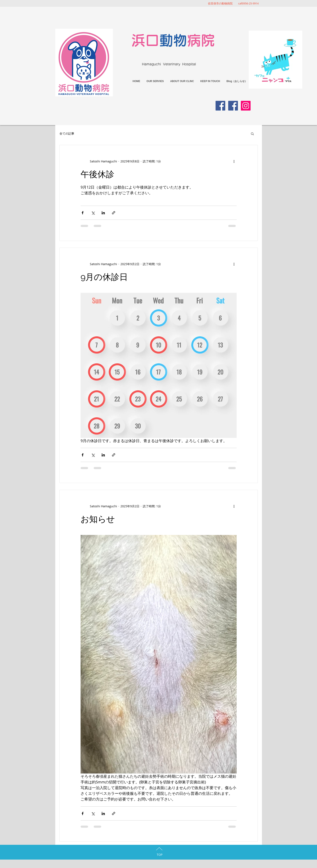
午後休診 (97, 174)
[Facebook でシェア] (83, 213)
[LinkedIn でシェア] (103, 213)
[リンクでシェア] (114, 213)
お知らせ (98, 519)
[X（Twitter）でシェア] (93, 213)
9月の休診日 (104, 277)
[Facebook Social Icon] (220, 106)
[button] (252, 134)
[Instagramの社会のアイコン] (246, 106)
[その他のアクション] (234, 161)
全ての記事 (67, 133)
